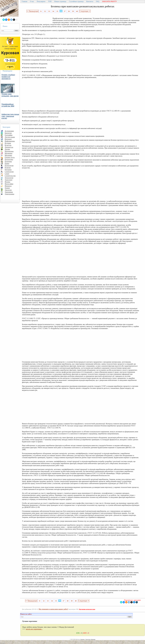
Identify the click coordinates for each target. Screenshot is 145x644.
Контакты (90, 1)
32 (45, 11)
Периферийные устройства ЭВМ (8, 105)
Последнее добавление (90, 639)
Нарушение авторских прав (87, 609)
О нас (32, 1)
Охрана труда (10, 157)
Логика (7, 149)
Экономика (9, 192)
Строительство (10, 176)
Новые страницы (60, 1)
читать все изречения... (34, 629)
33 (49, 11)
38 (69, 11)
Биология (8, 133)
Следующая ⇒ (85, 11)
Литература (9, 147)
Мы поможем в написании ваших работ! (53, 609)
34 (53, 11)
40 (77, 11)
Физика (7, 182)
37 (65, 11)
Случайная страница (76, 1)
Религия (8, 168)
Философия (9, 184)
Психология (9, 166)
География (9, 135)
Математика (9, 151)
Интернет (8, 139)
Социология (9, 172)
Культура (8, 145)
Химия (7, 188)
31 (41, 11)
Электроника (9, 194)
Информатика (10, 141)
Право (7, 163)
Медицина (9, 153)
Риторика (8, 170)
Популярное (41, 1)
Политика (8, 161)
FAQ (98, 1)
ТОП (50, 1)
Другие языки (10, 137)
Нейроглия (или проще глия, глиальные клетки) (10, 116)
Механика (8, 155)
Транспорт (9, 180)
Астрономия (9, 131)
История (8, 143)
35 (57, 11)
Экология (8, 190)
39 (73, 11)
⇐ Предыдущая (33, 11)
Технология (9, 178)
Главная (24, 1)
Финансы (8, 186)
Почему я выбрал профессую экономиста (8, 77)
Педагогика (9, 159)
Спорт (7, 174)
